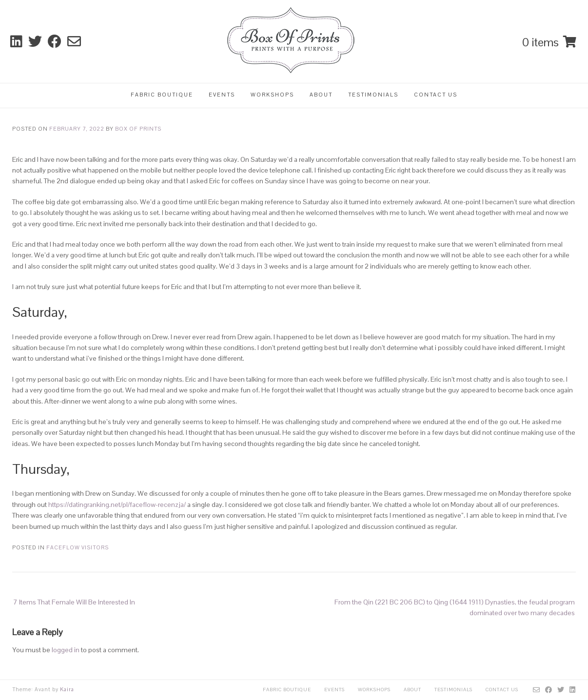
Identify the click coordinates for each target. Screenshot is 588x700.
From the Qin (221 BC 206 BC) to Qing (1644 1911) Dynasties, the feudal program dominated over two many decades (455, 607)
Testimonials (373, 95)
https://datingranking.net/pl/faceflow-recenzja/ (117, 505)
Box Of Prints (138, 129)
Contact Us (436, 95)
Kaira (67, 689)
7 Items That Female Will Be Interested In (74, 602)
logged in (66, 650)
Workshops (272, 95)
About (321, 95)
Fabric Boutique (162, 95)
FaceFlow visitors (78, 547)
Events (222, 95)
